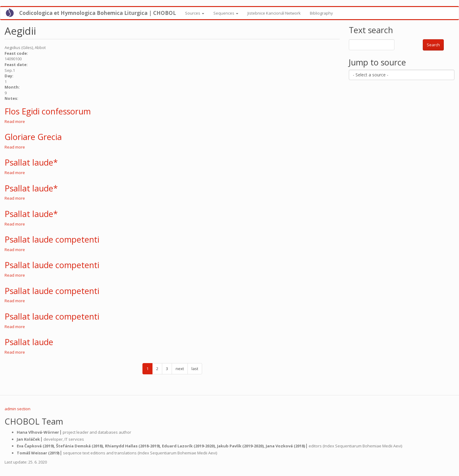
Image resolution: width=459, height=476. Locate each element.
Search (433, 45)
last (195, 369)
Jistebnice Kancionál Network (274, 13)
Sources (195, 13)
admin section (18, 409)
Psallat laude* (31, 162)
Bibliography (321, 13)
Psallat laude (29, 342)
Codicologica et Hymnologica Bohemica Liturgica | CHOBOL (98, 13)
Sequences (226, 13)
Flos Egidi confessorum (48, 111)
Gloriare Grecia (33, 137)
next (180, 369)
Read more (15, 121)
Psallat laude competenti (52, 239)
